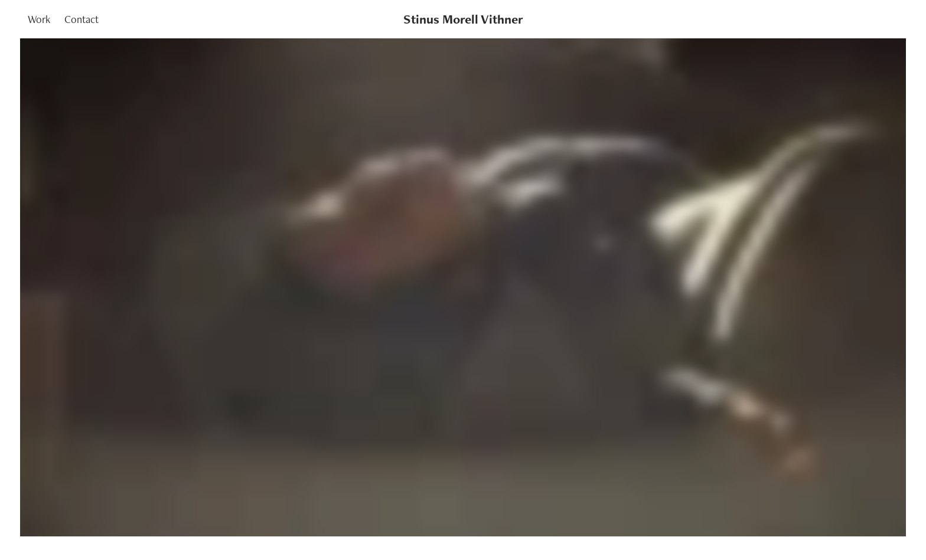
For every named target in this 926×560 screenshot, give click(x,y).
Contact (81, 19)
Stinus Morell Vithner (463, 19)
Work (39, 19)
